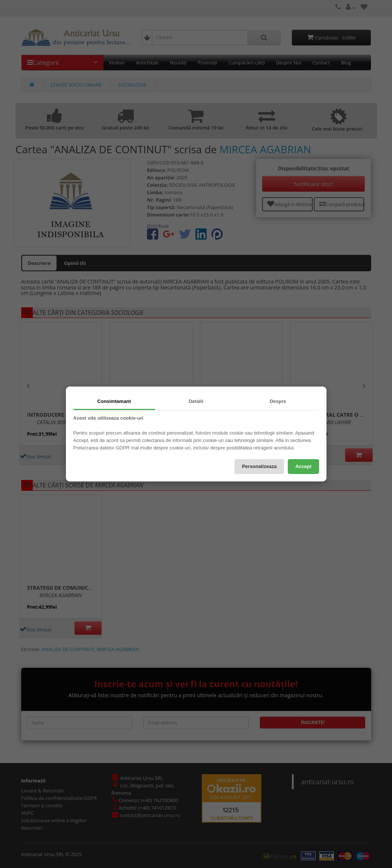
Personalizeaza (259, 466)
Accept (303, 466)
